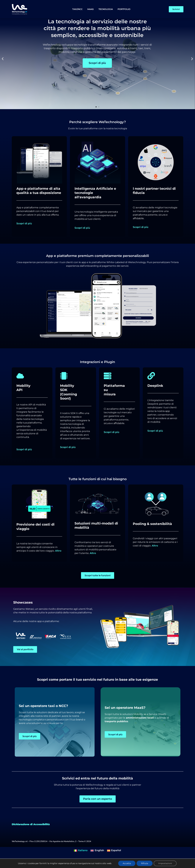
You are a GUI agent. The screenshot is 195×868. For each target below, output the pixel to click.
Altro (58, 560)
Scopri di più (24, 233)
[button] (3, 68)
